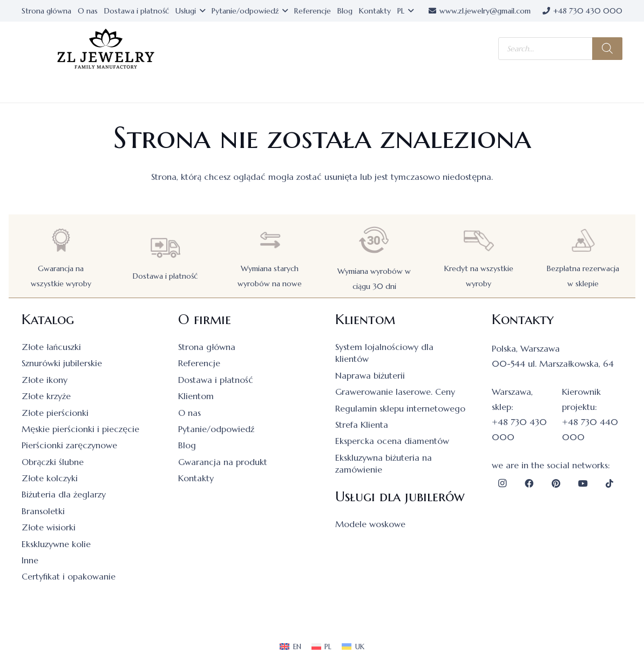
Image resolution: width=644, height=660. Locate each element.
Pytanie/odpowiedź (216, 429)
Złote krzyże (46, 396)
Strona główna (207, 347)
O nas (189, 413)
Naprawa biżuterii (370, 375)
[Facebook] (529, 483)
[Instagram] (503, 483)
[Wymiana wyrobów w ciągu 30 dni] (374, 240)
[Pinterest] (556, 483)
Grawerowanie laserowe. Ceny (395, 392)
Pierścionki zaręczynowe (69, 445)
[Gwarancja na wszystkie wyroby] (61, 240)
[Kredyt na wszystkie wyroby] (479, 240)
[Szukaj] (607, 49)
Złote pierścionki (55, 413)
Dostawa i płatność (165, 276)
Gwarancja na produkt (223, 462)
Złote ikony (45, 380)
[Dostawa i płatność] (165, 248)
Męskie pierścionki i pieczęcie (80, 429)
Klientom (196, 396)
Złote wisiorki (49, 527)
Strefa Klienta (362, 425)
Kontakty (196, 478)
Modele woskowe (370, 524)
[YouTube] (583, 483)
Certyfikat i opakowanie (69, 576)
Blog (187, 445)
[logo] (106, 49)
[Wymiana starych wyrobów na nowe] (270, 240)
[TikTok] (609, 483)
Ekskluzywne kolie (56, 544)
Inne (30, 560)
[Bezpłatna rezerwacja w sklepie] (583, 240)
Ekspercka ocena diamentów (392, 441)
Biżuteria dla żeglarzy (64, 494)
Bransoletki (43, 511)
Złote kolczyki (50, 478)
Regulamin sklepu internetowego (400, 408)
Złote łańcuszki (51, 347)
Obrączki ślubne (53, 462)
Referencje (199, 363)
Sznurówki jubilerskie (62, 363)
